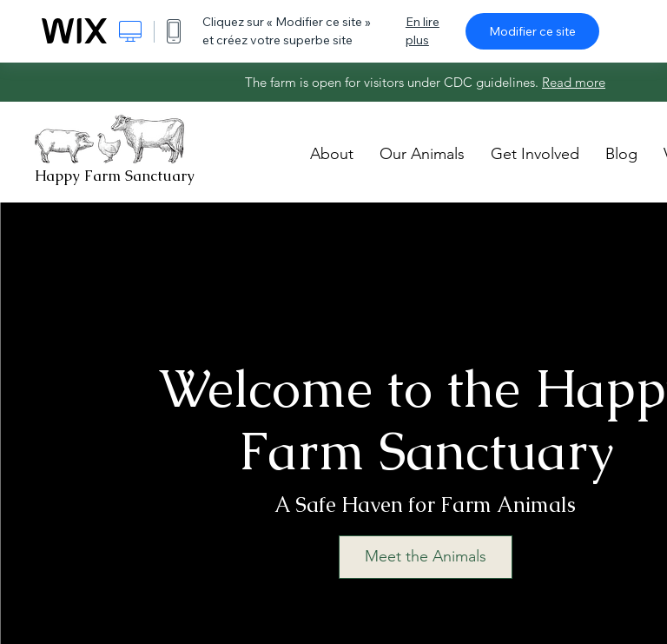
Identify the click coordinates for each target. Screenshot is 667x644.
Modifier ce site (532, 31)
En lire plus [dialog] (423, 31)
